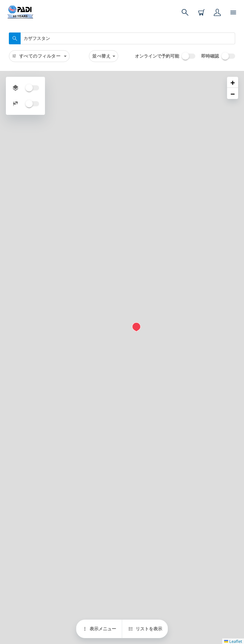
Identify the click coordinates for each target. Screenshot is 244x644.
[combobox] (122, 38)
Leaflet (233, 641)
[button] (136, 327)
